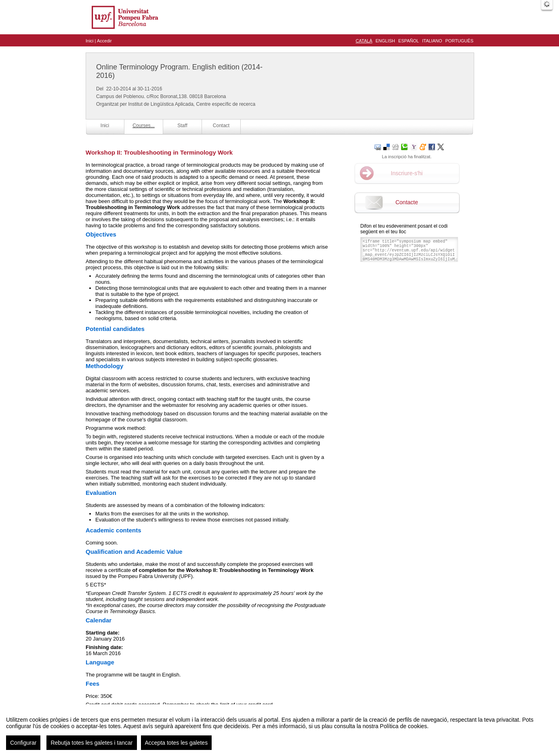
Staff (182, 126)
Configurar (23, 748)
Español (409, 41)
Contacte (407, 202)
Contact (221, 126)
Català (364, 41)
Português (459, 41)
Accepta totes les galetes (177, 748)
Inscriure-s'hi (407, 173)
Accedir (104, 41)
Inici (90, 41)
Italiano (432, 41)
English (385, 41)
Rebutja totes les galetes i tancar (91, 748)
